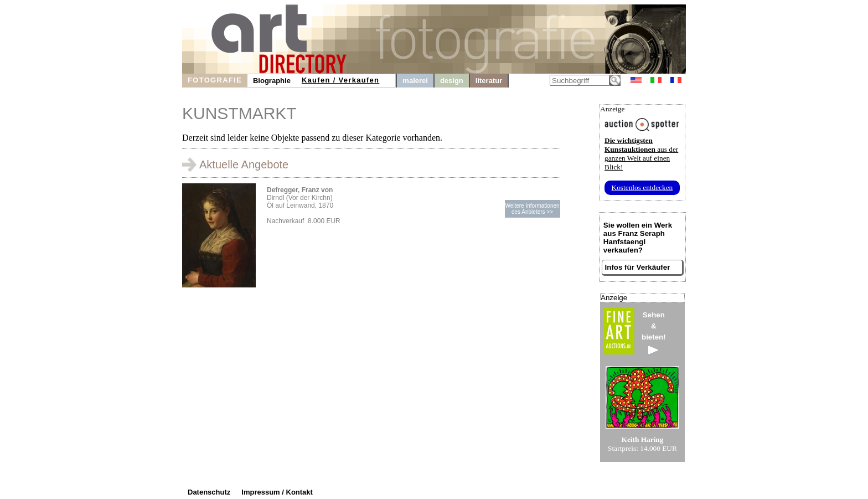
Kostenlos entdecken (642, 187)
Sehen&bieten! (654, 333)
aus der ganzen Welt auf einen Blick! (641, 154)
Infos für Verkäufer (638, 267)
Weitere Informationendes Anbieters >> (532, 209)
